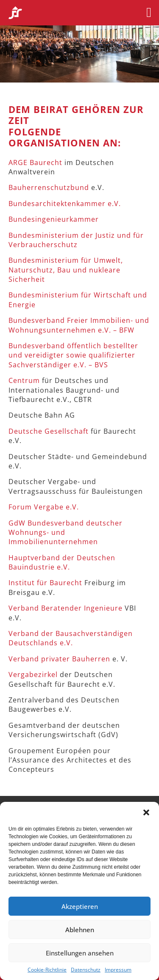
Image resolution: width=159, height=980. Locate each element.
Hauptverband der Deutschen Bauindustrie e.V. (62, 562)
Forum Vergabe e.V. (44, 507)
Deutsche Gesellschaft (49, 431)
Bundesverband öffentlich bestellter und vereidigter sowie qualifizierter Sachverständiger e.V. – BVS (73, 355)
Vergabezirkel (33, 674)
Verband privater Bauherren (59, 659)
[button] (146, 812)
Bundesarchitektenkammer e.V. (65, 204)
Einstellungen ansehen (80, 953)
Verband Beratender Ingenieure (66, 608)
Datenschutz (86, 970)
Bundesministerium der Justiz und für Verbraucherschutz (76, 240)
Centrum (24, 380)
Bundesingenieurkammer (54, 219)
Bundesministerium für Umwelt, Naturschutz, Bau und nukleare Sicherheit (66, 270)
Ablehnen (80, 930)
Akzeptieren (80, 906)
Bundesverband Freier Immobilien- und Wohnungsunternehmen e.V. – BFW (79, 325)
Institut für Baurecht (45, 583)
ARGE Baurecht (36, 162)
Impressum (118, 970)
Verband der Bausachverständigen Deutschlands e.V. (71, 638)
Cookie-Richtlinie (47, 970)
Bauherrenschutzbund (49, 187)
